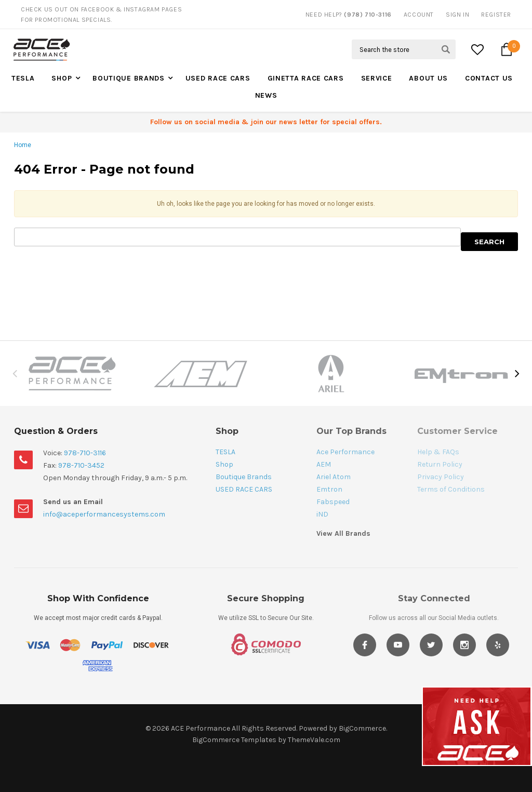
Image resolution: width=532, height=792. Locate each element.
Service (377, 78)
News (266, 95)
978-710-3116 (85, 453)
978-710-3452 (81, 465)
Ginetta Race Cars (306, 78)
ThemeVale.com (314, 740)
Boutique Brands (129, 78)
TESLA (23, 78)
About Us (428, 78)
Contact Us (489, 78)
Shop (62, 78)
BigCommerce (362, 728)
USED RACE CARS (218, 78)
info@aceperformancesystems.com (104, 514)
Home (23, 145)
